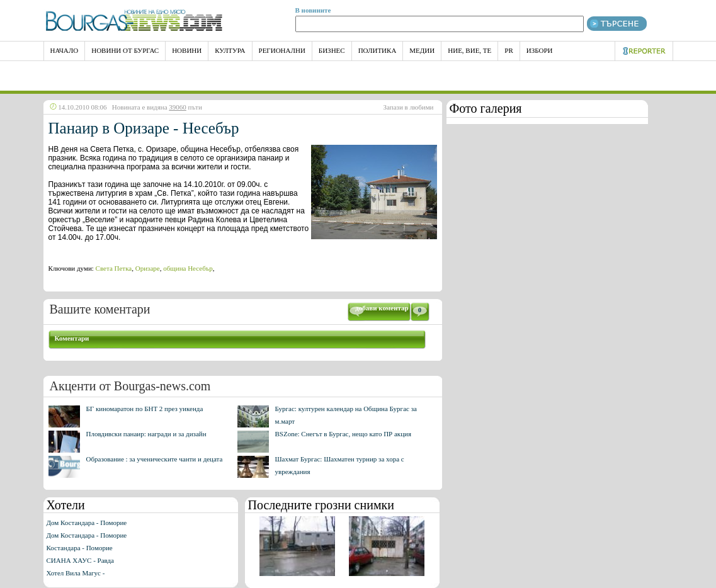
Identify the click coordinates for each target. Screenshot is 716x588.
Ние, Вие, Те (469, 50)
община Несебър (188, 268)
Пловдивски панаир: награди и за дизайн (146, 434)
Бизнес (332, 50)
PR (509, 50)
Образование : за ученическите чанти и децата (155, 459)
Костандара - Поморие (80, 548)
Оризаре (148, 268)
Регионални (282, 50)
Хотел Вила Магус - (76, 573)
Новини (187, 50)
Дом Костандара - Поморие (87, 523)
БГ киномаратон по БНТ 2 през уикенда (145, 409)
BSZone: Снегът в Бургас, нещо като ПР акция (344, 434)
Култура (230, 50)
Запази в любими (409, 107)
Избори (540, 50)
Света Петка (114, 268)
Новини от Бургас (125, 50)
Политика (378, 50)
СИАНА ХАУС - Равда (80, 560)
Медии (422, 50)
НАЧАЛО (65, 50)
